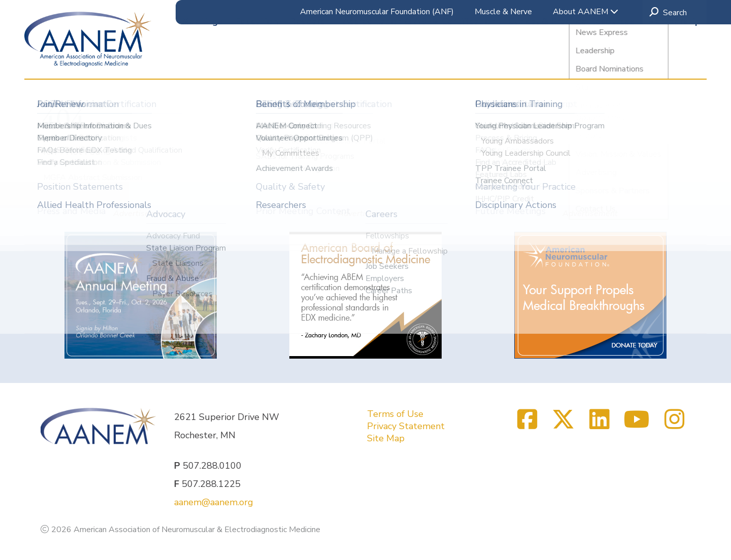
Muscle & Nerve (503, 12)
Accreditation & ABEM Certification (419, 60)
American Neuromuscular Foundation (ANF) (377, 12)
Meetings (202, 60)
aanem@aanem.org (214, 502)
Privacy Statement (406, 426)
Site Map (386, 438)
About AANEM (586, 12)
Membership (674, 60)
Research (310, 60)
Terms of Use (395, 414)
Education (256, 60)
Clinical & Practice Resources (571, 60)
